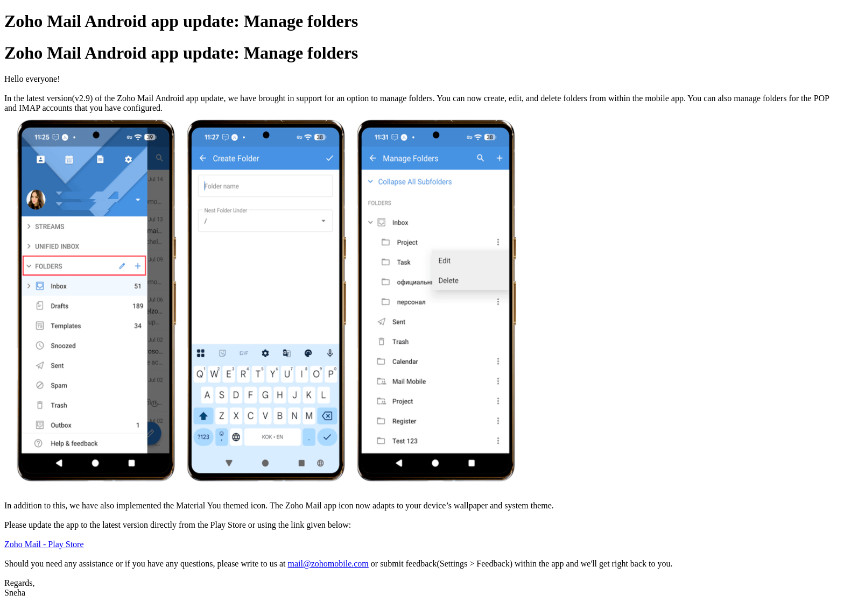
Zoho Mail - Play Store (44, 544)
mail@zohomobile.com (328, 564)
